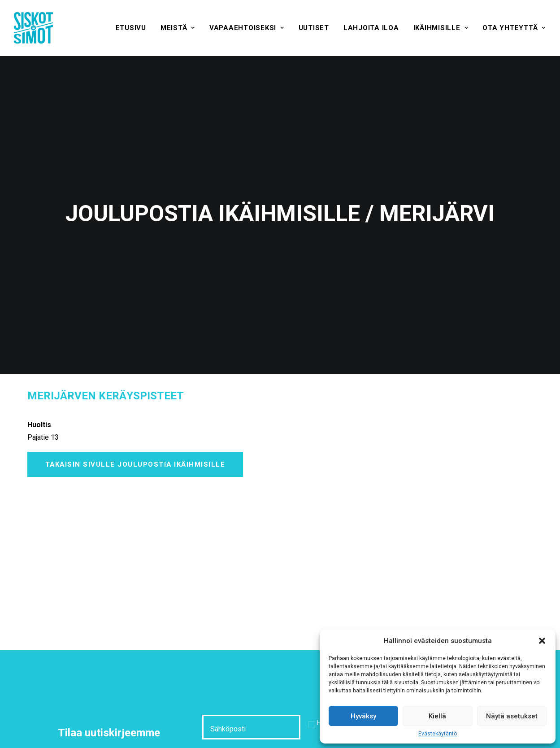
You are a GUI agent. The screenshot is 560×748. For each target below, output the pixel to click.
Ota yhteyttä (514, 28)
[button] (542, 641)
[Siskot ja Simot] (33, 28)
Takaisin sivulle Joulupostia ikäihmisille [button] (135, 420)
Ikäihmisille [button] (441, 28)
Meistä (178, 28)
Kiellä (437, 716)
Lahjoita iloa (371, 28)
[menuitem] (131, 28)
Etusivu (131, 28)
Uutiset (314, 28)
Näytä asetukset (512, 716)
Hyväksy (363, 716)
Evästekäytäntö (438, 734)
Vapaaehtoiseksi (247, 28)
